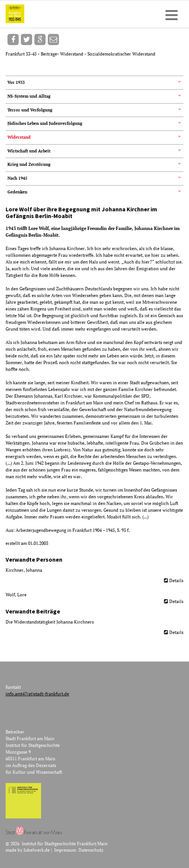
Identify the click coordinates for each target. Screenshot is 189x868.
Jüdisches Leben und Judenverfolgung (45, 123)
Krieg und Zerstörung (29, 164)
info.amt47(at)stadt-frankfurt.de (37, 694)
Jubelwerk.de (37, 850)
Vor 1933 (16, 82)
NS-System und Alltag (29, 96)
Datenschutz (91, 850)
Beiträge (49, 54)
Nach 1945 (17, 178)
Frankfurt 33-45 (22, 54)
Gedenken (17, 192)
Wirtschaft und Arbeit (29, 151)
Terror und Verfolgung (30, 110)
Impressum (65, 850)
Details (176, 580)
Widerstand (72, 54)
